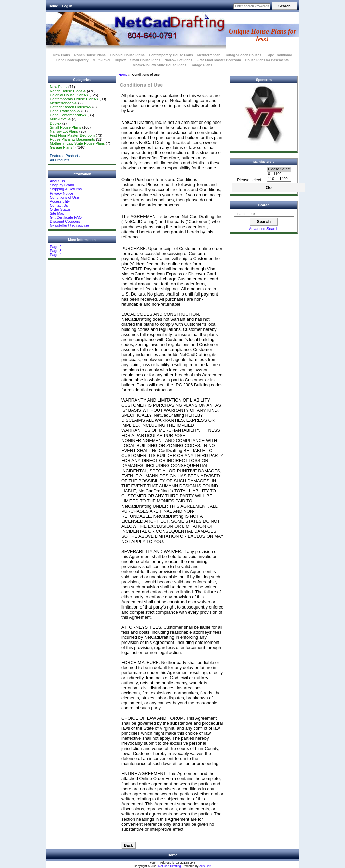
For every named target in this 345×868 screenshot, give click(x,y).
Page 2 (55, 247)
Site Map (57, 213)
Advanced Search (264, 229)
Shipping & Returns (66, 189)
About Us (57, 181)
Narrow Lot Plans (179, 60)
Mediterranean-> (63, 103)
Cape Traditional (279, 55)
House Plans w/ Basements (267, 60)
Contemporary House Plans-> (74, 99)
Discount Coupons (65, 221)
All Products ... (61, 160)
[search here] (264, 214)
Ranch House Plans (90, 55)
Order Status (60, 209)
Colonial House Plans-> (69, 95)
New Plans (62, 55)
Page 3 (55, 251)
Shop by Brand (62, 185)
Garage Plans (201, 65)
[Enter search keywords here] (252, 6)
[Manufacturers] (279, 174)
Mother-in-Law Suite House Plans (159, 65)
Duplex (120, 60)
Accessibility (60, 201)
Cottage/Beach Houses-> (70, 107)
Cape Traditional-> (65, 111)
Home (53, 6)
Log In (67, 6)
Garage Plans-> (62, 147)
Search (264, 205)
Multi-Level (101, 60)
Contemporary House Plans (171, 55)
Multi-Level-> (60, 119)
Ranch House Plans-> (68, 91)
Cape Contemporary (72, 60)
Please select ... (251, 180)
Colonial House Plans (127, 55)
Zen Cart (205, 866)
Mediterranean (209, 55)
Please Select (279, 169)
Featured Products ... (67, 156)
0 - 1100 (279, 174)
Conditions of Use (64, 197)
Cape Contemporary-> (68, 115)
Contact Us (59, 205)
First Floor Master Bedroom (219, 60)
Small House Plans (145, 60)
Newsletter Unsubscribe (69, 225)
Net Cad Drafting (170, 866)
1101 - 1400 (279, 179)
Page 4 (55, 255)
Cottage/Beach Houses (243, 55)
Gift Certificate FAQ (66, 217)
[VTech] (264, 144)
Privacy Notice (61, 193)
